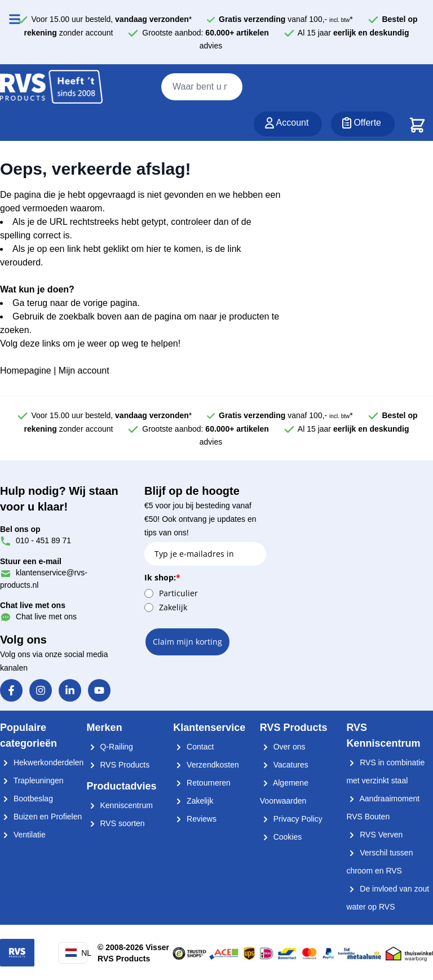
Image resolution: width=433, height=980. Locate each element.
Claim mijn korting (187, 642)
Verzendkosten (206, 765)
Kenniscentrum (120, 805)
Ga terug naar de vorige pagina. (76, 303)
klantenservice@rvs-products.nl (44, 573)
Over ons (283, 747)
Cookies (281, 837)
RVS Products (118, 765)
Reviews (195, 819)
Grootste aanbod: (206, 33)
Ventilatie (23, 835)
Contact (193, 747)
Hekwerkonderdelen (42, 762)
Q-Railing (110, 747)
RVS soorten (116, 823)
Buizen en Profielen (41, 817)
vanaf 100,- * (286, 19)
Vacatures (284, 765)
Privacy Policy (291, 819)
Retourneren (202, 783)
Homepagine (26, 371)
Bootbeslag (26, 799)
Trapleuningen (32, 781)
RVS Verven (374, 835)
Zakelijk (173, 607)
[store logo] (51, 87)
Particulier (178, 593)
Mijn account (84, 371)
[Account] (288, 124)
